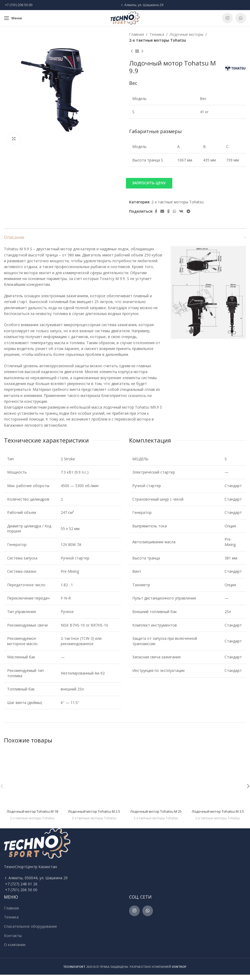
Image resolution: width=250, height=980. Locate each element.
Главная (137, 34)
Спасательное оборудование (30, 932)
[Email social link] (162, 211)
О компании (15, 950)
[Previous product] (132, 51)
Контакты (13, 941)
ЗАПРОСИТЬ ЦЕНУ (149, 183)
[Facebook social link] (156, 211)
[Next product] (142, 51)
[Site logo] (125, 18)
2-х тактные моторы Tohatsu (158, 40)
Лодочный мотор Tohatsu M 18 (32, 811)
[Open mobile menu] (13, 18)
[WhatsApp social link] (241, 18)
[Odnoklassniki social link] (168, 211)
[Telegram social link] (188, 211)
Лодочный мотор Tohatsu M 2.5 (94, 814)
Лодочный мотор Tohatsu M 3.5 (218, 814)
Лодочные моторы (187, 34)
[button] (188, 183)
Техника (157, 34)
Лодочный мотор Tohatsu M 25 (156, 811)
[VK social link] (181, 211)
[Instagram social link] (227, 18)
